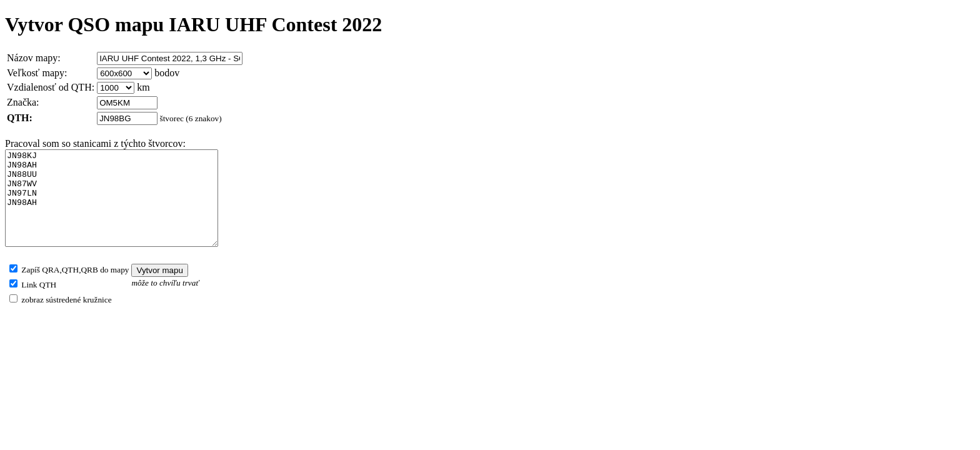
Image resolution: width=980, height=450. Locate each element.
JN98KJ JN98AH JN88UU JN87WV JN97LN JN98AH (124, 207)
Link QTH (38, 303)
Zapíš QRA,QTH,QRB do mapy (74, 288)
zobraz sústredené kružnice (66, 318)
